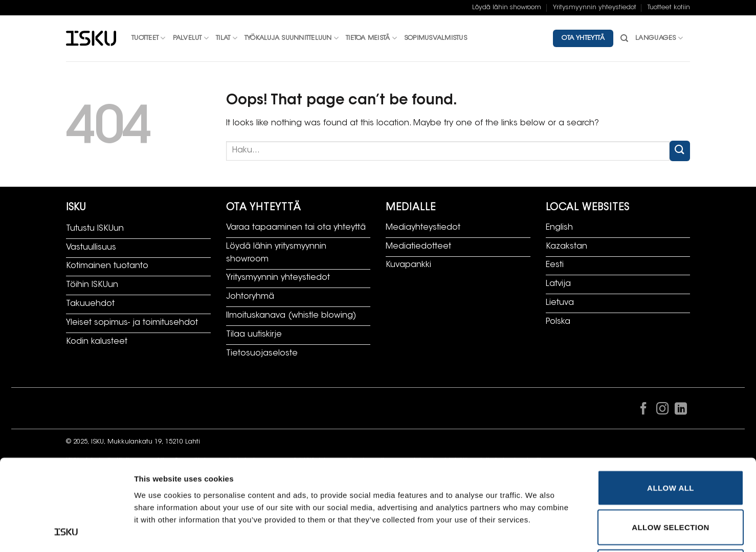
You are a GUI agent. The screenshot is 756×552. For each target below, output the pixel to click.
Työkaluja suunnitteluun (292, 38)
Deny (670, 482)
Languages (659, 38)
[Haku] (624, 38)
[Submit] (680, 151)
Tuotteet (149, 38)
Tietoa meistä (371, 38)
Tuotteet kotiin (669, 8)
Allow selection (671, 442)
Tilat (227, 38)
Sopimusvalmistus (436, 38)
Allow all (671, 402)
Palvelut (191, 38)
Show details (539, 532)
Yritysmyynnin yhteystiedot (595, 8)
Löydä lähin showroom (507, 8)
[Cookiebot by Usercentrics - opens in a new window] (66, 532)
